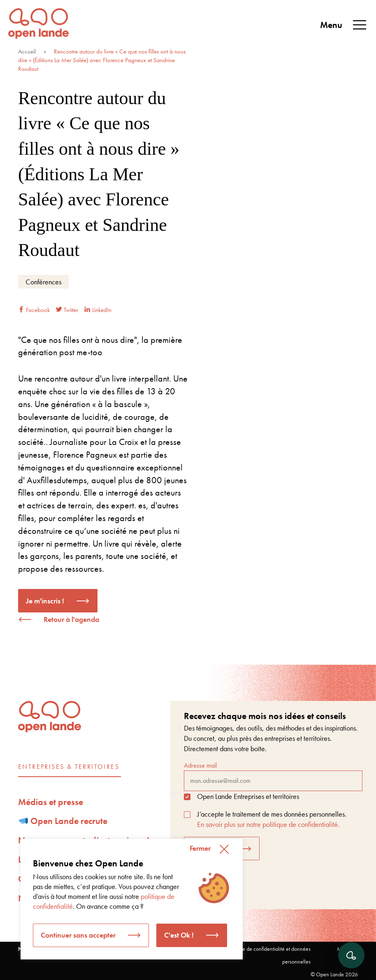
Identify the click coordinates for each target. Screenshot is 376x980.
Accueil (27, 51)
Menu (344, 25)
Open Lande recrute (63, 821)
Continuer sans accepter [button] (78, 935)
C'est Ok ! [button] (179, 935)
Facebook (34, 310)
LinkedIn (98, 310)
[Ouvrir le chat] (351, 955)
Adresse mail (273, 776)
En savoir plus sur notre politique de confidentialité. (268, 824)
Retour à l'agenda (71, 619)
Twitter (67, 310)
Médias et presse (51, 802)
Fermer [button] (200, 848)
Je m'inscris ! (45, 601)
